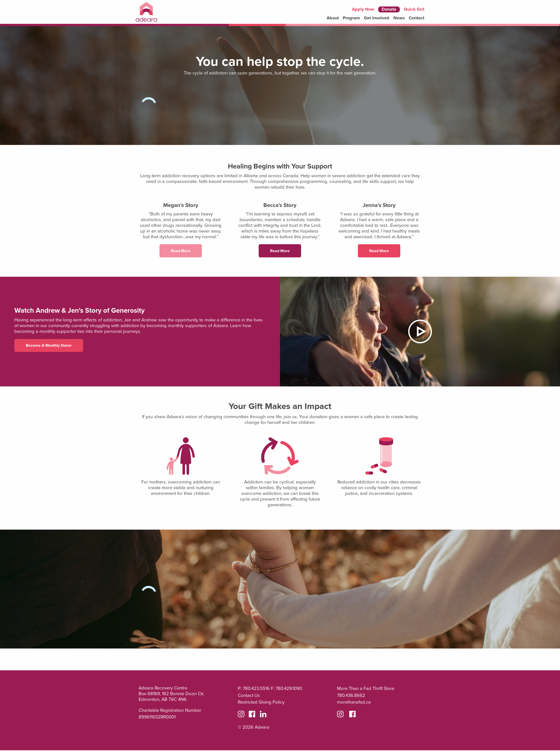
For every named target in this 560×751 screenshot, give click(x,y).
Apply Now (363, 9)
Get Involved (377, 18)
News (399, 18)
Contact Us (249, 696)
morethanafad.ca (354, 703)
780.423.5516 (256, 689)
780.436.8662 (351, 696)
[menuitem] (333, 18)
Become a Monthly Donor (49, 346)
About (333, 18)
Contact (417, 18)
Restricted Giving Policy (261, 703)
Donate (389, 9)
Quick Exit (414, 9)
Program (351, 18)
